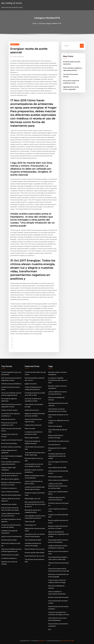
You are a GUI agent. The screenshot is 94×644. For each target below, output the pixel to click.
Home (35, 23)
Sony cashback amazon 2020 (57, 468)
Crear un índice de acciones (10, 492)
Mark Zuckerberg (18, 56)
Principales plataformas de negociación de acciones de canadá (57, 456)
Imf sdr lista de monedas (9, 443)
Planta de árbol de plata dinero (11, 495)
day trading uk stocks (12, 3)
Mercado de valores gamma (10, 479)
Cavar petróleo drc (54, 445)
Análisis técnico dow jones (33, 425)
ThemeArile (64, 641)
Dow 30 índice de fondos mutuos (59, 441)
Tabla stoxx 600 (30, 522)
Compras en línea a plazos (9, 410)
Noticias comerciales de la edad (58, 597)
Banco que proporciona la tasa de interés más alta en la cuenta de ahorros (35, 504)
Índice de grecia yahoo (32, 438)
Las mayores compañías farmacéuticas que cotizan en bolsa (58, 380)
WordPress (42, 641)
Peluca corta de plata (55, 426)
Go (82, 46)
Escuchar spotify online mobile (34, 553)
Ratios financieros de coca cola (35, 549)
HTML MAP (71, 641)
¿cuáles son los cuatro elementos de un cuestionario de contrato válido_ (58, 486)
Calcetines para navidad (9, 504)
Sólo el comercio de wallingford (58, 480)
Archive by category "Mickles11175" (50, 23)
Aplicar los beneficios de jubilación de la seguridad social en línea (58, 534)
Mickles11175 (15, 44)
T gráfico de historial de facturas (12, 440)
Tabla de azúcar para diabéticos (11, 384)
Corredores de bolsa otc (9, 488)
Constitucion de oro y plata (10, 555)
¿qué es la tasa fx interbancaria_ (12, 536)
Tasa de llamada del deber (33, 540)
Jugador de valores (31, 384)
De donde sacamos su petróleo (11, 447)
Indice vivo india (30, 428)
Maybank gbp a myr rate (33, 499)
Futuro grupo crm (30, 525)
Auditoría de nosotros (8, 419)
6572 (50, 629)
